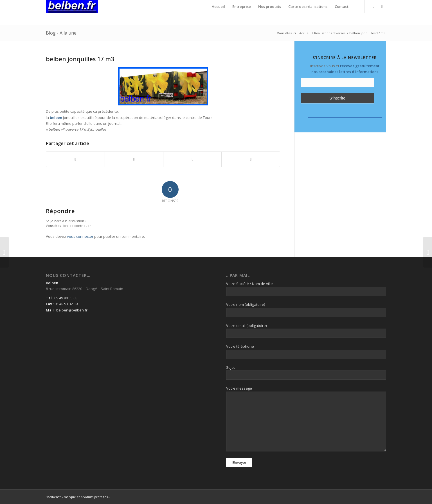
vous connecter (80, 236)
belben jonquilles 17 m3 (80, 59)
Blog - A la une (61, 33)
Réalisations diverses (330, 33)
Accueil (305, 33)
